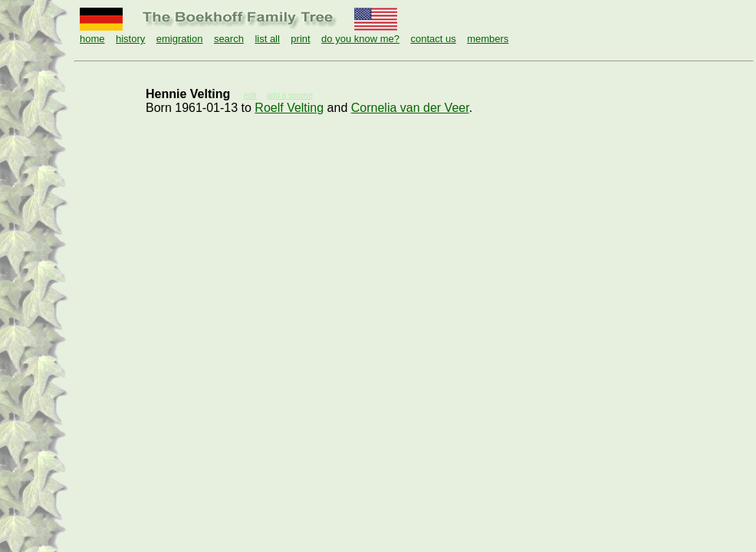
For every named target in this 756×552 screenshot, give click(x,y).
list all (267, 39)
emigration (180, 39)
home (92, 39)
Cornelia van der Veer (410, 108)
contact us (433, 39)
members (488, 39)
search (229, 39)
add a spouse (290, 95)
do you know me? (360, 39)
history (130, 39)
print (300, 39)
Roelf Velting (289, 108)
